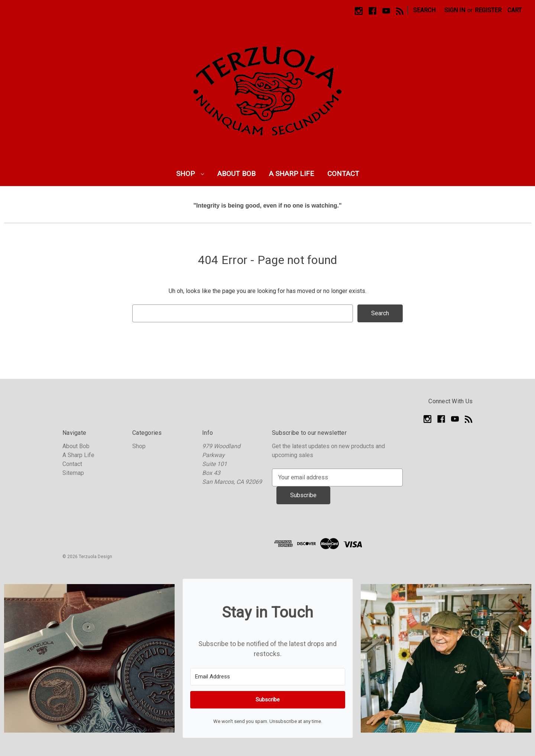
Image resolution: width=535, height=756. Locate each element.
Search (424, 10)
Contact (343, 174)
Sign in (455, 10)
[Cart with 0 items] (515, 10)
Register (488, 10)
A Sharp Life (291, 174)
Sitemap (73, 473)
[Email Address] (268, 677)
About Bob (236, 174)
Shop (190, 174)
